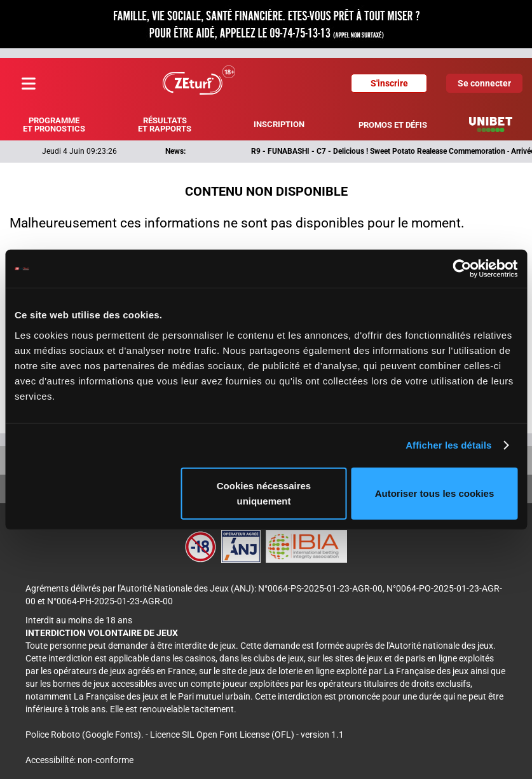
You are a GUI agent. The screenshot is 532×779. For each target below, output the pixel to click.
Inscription (279, 124)
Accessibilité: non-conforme (79, 760)
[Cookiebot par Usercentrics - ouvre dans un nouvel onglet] (462, 269)
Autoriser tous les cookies (435, 493)
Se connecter (484, 83)
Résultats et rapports (165, 125)
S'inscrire (389, 83)
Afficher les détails (448, 445)
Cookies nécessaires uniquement (264, 493)
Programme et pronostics (54, 125)
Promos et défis (393, 125)
